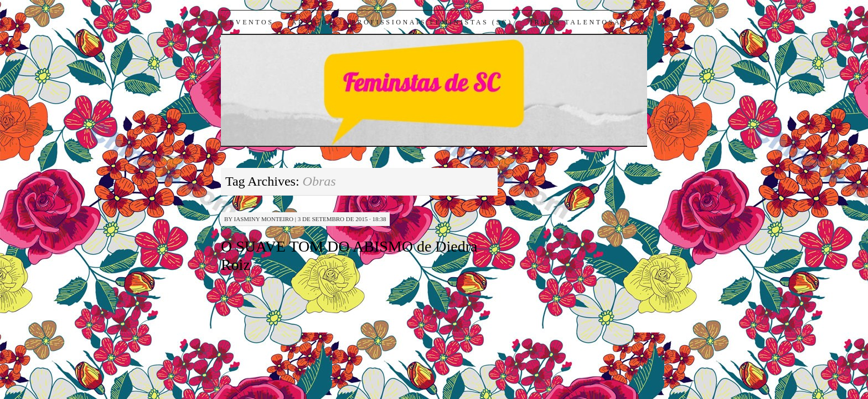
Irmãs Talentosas (579, 22)
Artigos (313, 22)
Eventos (252, 22)
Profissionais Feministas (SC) (432, 22)
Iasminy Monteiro (264, 219)
